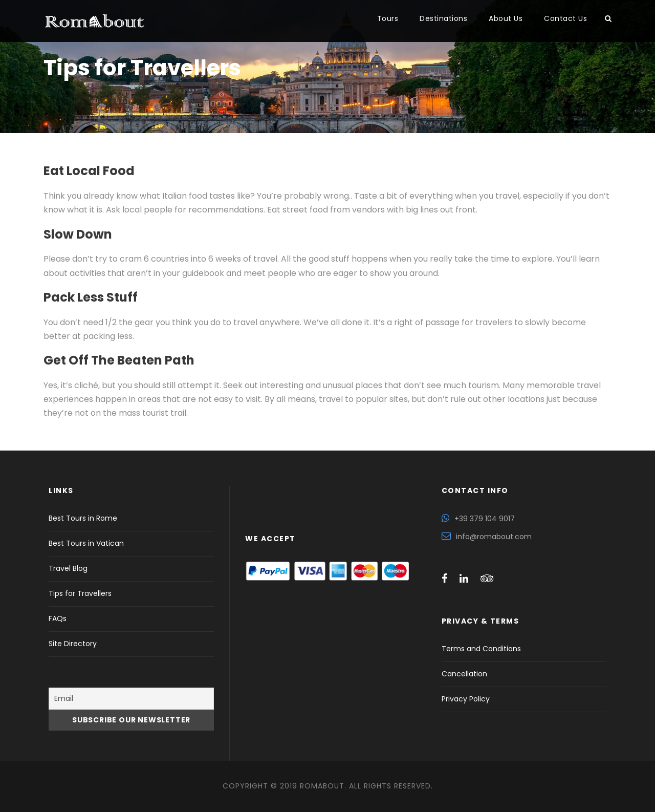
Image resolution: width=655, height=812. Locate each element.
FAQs (58, 618)
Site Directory (73, 644)
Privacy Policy (466, 699)
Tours (388, 18)
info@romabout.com (494, 537)
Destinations (443, 18)
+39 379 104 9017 (485, 519)
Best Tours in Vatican (86, 543)
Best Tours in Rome (83, 518)
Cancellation (464, 674)
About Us (506, 18)
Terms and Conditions (481, 649)
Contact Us (565, 18)
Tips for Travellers (80, 593)
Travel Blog (68, 568)
